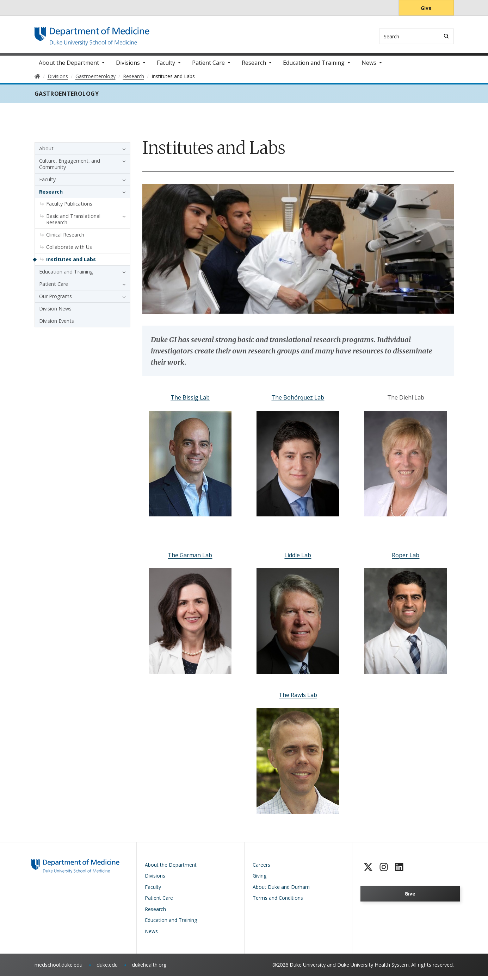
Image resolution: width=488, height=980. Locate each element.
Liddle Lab (298, 559)
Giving (260, 880)
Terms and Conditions (278, 902)
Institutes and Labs (71, 263)
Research (254, 67)
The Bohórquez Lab (298, 402)
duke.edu (107, 969)
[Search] (446, 36)
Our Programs (55, 300)
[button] (122, 153)
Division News (55, 313)
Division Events (57, 325)
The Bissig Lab (190, 402)
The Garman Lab (190, 559)
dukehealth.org (149, 969)
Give (426, 8)
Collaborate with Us (69, 251)
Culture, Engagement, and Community (70, 168)
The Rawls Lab (298, 699)
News (369, 67)
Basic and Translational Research (73, 223)
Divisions (128, 67)
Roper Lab (406, 559)
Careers (261, 869)
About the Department (69, 67)
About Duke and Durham (281, 891)
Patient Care (208, 67)
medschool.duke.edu (58, 969)
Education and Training (314, 67)
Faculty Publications (69, 208)
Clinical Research (65, 239)
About (46, 153)
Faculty (166, 67)
